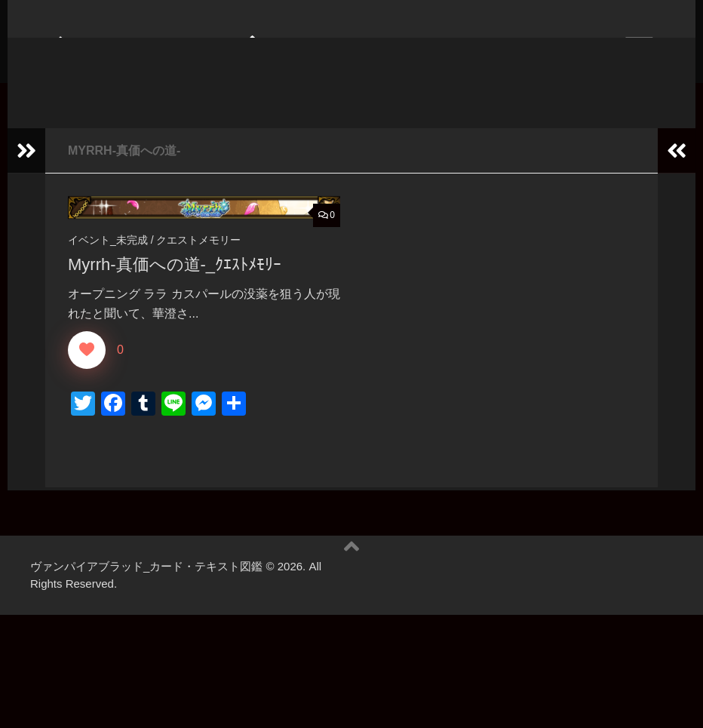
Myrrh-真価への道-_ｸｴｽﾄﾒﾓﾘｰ (175, 287)
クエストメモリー (198, 263)
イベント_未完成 (108, 263)
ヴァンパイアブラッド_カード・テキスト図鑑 (342, 75)
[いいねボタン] (87, 372)
